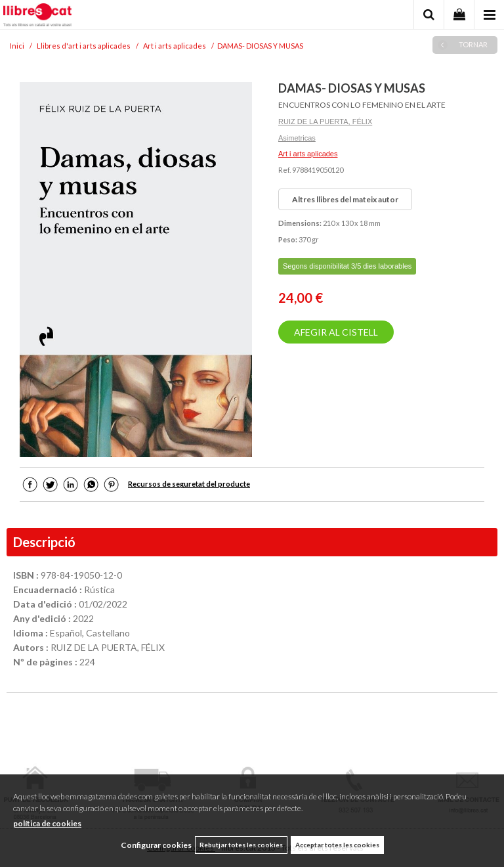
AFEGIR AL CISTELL (336, 332)
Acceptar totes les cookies (337, 845)
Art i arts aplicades (308, 154)
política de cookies (47, 823)
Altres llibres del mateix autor (345, 199)
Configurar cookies (156, 845)
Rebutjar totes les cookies (241, 845)
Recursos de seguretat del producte (189, 484)
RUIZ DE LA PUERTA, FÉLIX (325, 122)
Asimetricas (297, 138)
